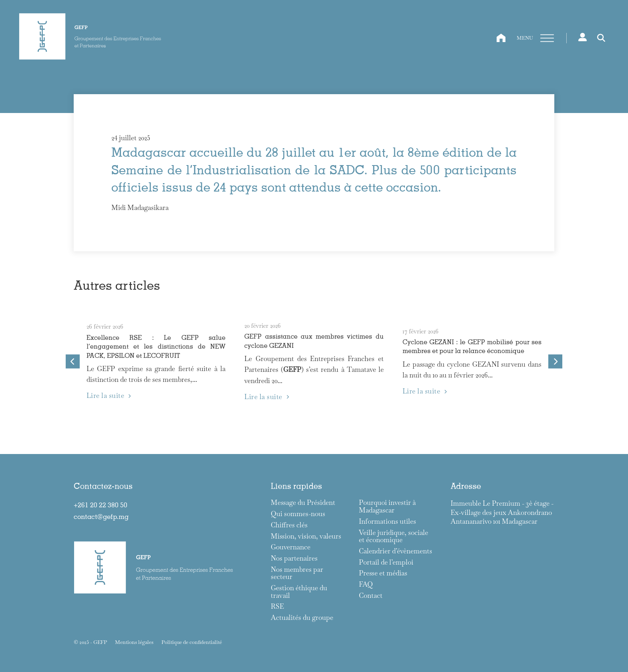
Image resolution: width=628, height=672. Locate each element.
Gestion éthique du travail (299, 592)
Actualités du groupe (302, 618)
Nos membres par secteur (297, 573)
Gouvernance (291, 547)
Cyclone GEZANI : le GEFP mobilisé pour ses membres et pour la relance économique (472, 346)
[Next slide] (555, 362)
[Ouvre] (547, 38)
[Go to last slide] (73, 362)
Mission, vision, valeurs (306, 536)
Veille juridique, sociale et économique (394, 536)
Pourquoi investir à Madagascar (387, 506)
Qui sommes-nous (298, 514)
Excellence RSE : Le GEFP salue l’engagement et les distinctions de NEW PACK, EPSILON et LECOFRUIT (156, 346)
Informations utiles (387, 522)
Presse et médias (383, 573)
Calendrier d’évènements (396, 551)
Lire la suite (109, 396)
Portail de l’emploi (386, 562)
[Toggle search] (601, 38)
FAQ (366, 584)
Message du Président (303, 503)
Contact (371, 596)
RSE (277, 606)
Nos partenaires (294, 558)
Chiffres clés (289, 525)
